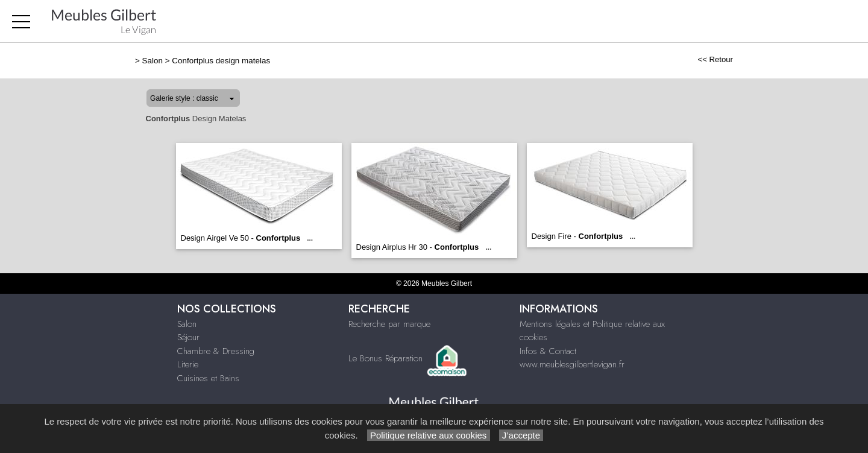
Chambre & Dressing (216, 351)
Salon (153, 61)
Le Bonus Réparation (385, 358)
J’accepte (521, 435)
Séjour (188, 337)
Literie (188, 364)
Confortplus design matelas (221, 61)
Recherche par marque (389, 324)
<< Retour (715, 59)
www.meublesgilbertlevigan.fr (572, 364)
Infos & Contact (548, 351)
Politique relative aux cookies (429, 435)
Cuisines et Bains (208, 378)
